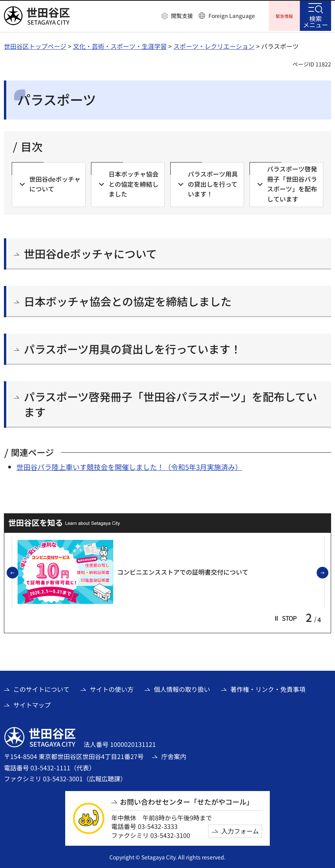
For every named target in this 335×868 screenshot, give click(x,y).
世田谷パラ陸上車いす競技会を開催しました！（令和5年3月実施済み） (129, 466)
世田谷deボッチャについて (90, 253)
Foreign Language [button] (232, 16)
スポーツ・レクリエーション (214, 45)
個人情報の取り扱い (182, 688)
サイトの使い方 (112, 688)
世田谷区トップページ (35, 45)
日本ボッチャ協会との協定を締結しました (128, 300)
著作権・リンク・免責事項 (268, 688)
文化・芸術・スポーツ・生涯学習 (120, 45)
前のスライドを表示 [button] (18, 572)
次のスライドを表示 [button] (328, 572)
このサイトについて (41, 688)
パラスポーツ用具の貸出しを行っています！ (133, 348)
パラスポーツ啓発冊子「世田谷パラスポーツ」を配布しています (170, 403)
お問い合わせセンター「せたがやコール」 (187, 801)
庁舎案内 (174, 755)
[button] (177, 16)
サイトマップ (32, 704)
